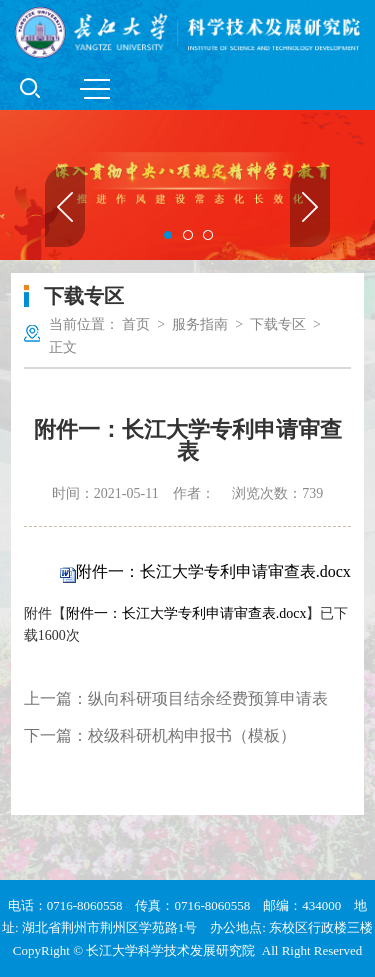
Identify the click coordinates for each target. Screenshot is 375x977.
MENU (95, 89)
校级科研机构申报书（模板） (192, 735)
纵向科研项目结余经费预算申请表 (208, 698)
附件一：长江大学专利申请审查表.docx (213, 571)
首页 (136, 324)
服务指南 (200, 324)
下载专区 (278, 324)
